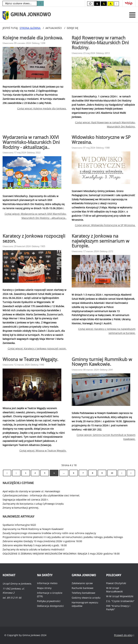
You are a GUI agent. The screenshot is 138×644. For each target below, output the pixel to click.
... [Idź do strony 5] (64, 473)
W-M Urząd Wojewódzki (120, 596)
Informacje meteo (47, 583)
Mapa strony (44, 588)
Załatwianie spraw (82, 583)
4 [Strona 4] (54, 473)
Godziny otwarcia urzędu (86, 598)
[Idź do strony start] (7, 473)
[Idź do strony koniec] (131, 473)
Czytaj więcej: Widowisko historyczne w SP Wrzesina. (105, 225)
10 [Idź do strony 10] (112, 473)
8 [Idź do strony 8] (93, 473)
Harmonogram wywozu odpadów (85, 604)
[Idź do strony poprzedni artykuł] (16, 473)
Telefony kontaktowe (83, 593)
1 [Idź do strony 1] (26, 473)
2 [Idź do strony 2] (35, 473)
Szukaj (40, 3)
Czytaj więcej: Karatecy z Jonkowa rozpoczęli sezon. (37, 348)
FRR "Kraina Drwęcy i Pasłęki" (118, 608)
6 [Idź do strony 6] (74, 473)
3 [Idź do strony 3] (45, 473)
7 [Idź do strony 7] (83, 473)
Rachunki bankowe (83, 588)
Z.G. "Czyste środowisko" (120, 601)
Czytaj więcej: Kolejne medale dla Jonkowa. (42, 108)
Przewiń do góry (124, 635)
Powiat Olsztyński (116, 583)
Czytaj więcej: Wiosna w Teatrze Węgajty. (43, 451)
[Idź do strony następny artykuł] (122, 473)
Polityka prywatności (49, 601)
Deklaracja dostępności (50, 606)
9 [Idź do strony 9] (102, 473)
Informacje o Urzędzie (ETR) (50, 595)
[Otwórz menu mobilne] (132, 15)
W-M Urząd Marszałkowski (114, 590)
